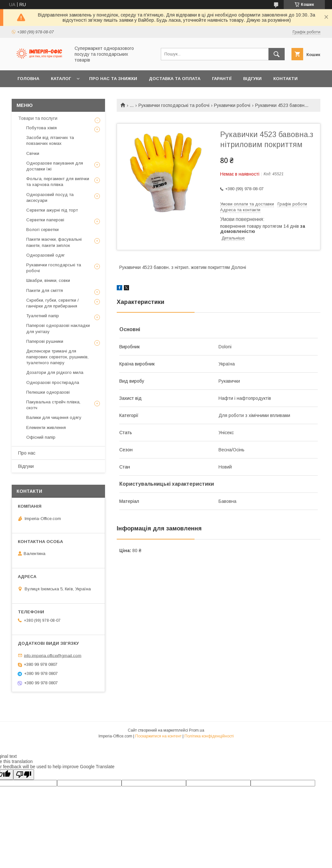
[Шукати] (277, 54)
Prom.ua (197, 730)
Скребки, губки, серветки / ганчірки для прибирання (53, 303)
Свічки (33, 153)
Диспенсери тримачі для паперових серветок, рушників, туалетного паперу (57, 357)
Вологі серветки (42, 230)
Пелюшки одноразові (48, 392)
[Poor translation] (24, 775)
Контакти (285, 79)
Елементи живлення (46, 428)
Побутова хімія (41, 128)
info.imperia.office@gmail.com (53, 655)
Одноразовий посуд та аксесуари (50, 197)
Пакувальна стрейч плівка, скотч (53, 405)
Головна (28, 79)
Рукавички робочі (232, 105)
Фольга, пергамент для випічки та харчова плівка (58, 182)
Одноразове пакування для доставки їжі (55, 166)
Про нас (27, 453)
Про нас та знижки (113, 79)
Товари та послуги (38, 118)
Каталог (61, 79)
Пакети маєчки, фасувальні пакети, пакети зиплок (54, 242)
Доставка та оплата (175, 79)
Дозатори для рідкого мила (55, 372)
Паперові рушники (45, 341)
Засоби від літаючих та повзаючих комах (50, 140)
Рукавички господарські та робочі (174, 105)
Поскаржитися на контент (158, 736)
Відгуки (252, 79)
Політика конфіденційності (209, 736)
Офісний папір (41, 437)
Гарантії (222, 79)
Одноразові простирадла (53, 382)
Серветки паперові (45, 220)
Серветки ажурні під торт (52, 210)
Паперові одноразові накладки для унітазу (58, 328)
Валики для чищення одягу (54, 417)
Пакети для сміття (45, 290)
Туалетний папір (43, 316)
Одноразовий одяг (46, 255)
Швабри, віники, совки (48, 280)
